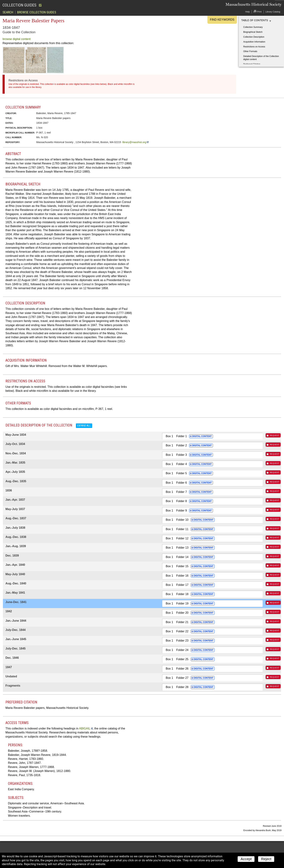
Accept (246, 859)
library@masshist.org (134, 142)
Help (248, 12)
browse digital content (17, 39)
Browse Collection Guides (37, 12)
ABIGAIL (85, 728)
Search (8, 12)
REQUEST (274, 435)
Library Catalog (273, 12)
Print (258, 11)
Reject (266, 859)
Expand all (84, 426)
